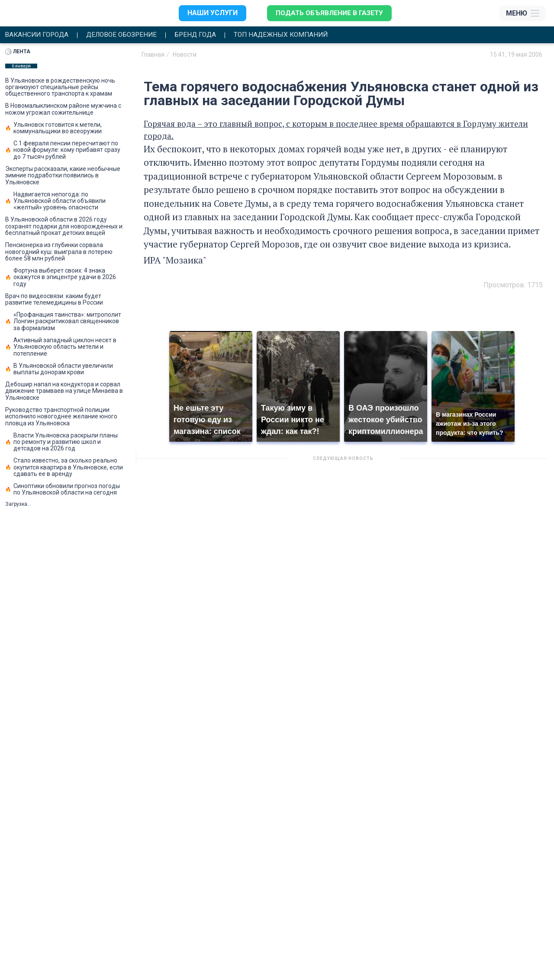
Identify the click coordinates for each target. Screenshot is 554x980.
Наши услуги (211, 13)
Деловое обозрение (127, 35)
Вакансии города (38, 35)
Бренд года (204, 35)
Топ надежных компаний (292, 35)
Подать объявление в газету (329, 13)
